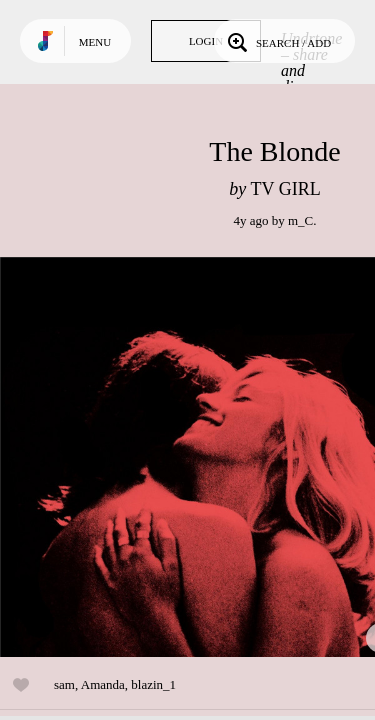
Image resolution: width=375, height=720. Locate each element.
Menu (95, 42)
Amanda (103, 684)
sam (64, 684)
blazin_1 (153, 684)
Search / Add (277, 41)
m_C (300, 220)
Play (200, 457)
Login (206, 41)
